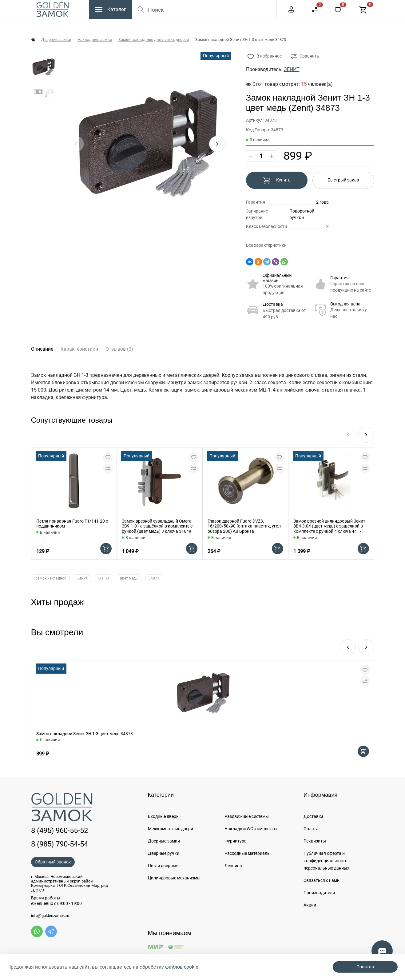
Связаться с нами (322, 880)
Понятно (365, 967)
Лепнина (233, 866)
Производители (319, 893)
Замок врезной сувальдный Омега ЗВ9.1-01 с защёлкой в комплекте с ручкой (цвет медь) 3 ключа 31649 (157, 526)
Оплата (311, 829)
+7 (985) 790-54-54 (342, 6)
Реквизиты (315, 841)
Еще (258, 6)
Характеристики (79, 349)
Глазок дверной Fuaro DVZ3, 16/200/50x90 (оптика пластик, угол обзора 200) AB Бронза (244, 526)
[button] (217, 144)
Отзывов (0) (119, 349)
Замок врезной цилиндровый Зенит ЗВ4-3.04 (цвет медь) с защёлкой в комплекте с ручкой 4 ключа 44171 (329, 526)
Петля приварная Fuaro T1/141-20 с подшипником (72, 524)
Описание (42, 349)
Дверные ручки (164, 853)
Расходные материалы (248, 853)
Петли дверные (163, 866)
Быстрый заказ (343, 180)
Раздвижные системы (247, 816)
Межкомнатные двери (171, 829)
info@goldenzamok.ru (50, 916)
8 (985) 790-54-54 (60, 844)
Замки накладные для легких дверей (154, 40)
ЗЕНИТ (292, 69)
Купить (277, 180)
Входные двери (163, 816)
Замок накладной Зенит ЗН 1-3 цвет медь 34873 (85, 734)
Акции (310, 905)
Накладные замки (95, 40)
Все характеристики (266, 245)
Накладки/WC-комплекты (251, 829)
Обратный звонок (53, 862)
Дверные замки (56, 40)
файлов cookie (182, 967)
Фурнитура (236, 841)
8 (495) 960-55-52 (290, 6)
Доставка (273, 304)
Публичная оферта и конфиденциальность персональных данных (326, 861)
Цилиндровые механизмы (174, 878)
